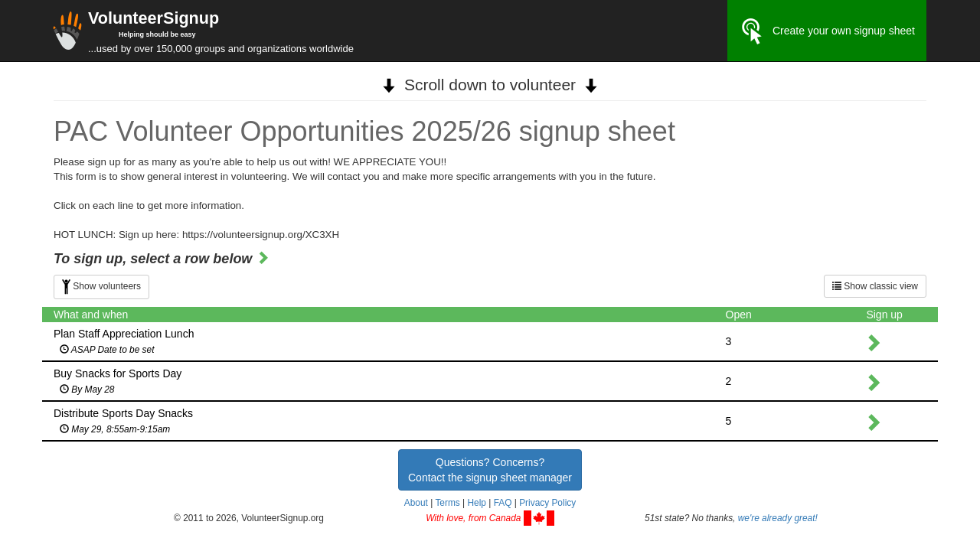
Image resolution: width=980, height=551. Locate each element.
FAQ (503, 503)
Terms (447, 503)
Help (476, 503)
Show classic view (875, 286)
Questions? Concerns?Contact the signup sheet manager (490, 470)
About (416, 503)
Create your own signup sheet (827, 31)
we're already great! (778, 518)
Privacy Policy (547, 503)
